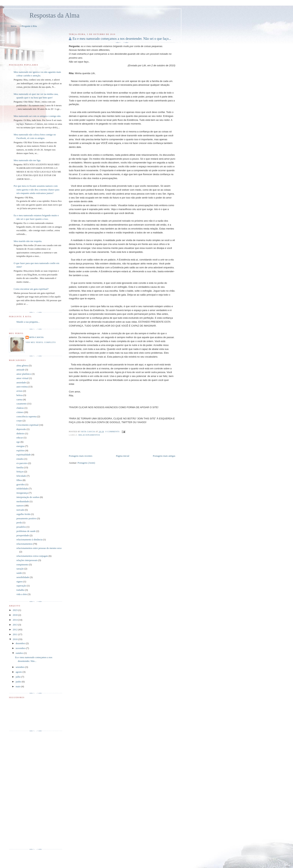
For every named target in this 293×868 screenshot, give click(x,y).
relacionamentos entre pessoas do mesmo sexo (39, 548)
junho (19, 682)
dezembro (21, 643)
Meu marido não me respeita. (28, 241)
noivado (20, 510)
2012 (15, 629)
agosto (19, 672)
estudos (20, 459)
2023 (15, 610)
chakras (20, 408)
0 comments (113, 432)
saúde (19, 573)
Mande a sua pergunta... (28, 322)
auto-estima (22, 387)
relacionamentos (89, 435)
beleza (20, 395)
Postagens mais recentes (81, 456)
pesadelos (21, 527)
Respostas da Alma (54, 15)
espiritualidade (24, 455)
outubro (20, 653)
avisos (20, 391)
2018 (15, 615)
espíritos (21, 450)
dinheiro (20, 433)
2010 (15, 639)
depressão (21, 429)
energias (20, 446)
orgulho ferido (23, 514)
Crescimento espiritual (27, 425)
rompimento (22, 565)
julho (18, 677)
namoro (20, 506)
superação (21, 586)
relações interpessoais (27, 560)
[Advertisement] (112, 446)
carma (19, 399)
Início (14, 26)
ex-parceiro (22, 463)
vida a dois (22, 594)
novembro (21, 648)
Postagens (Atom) (86, 463)
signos (20, 581)
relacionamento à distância (29, 539)
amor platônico (24, 374)
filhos (19, 480)
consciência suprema (27, 416)
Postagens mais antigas (164, 456)
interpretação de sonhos (28, 497)
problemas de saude (26, 531)
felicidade (21, 476)
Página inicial (123, 456)
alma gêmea (22, 365)
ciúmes (20, 412)
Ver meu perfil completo (41, 342)
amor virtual (22, 378)
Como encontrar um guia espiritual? (31, 289)
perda (19, 522)
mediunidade (23, 501)
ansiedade (21, 382)
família (20, 467)
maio (18, 686)
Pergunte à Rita (29, 26)
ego (18, 442)
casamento (22, 404)
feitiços (20, 472)
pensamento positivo (26, 518)
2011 (15, 634)
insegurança (22, 493)
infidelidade (22, 489)
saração (20, 569)
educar (20, 438)
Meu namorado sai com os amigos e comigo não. (37, 116)
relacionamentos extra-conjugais (32, 556)
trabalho (20, 590)
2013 (15, 625)
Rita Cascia (89, 432)
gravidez (21, 484)
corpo (19, 421)
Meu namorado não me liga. (27, 160)
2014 (15, 620)
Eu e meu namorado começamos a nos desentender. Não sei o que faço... (122, 39)
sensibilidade (23, 577)
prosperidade (23, 535)
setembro (20, 667)
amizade (20, 370)
